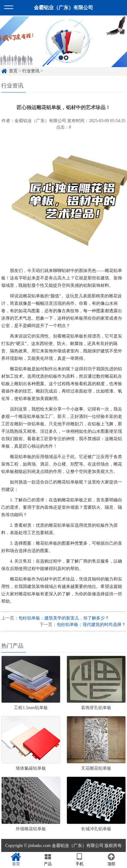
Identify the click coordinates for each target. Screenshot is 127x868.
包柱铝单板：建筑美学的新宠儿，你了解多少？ (64, 618)
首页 (16, 860)
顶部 (111, 860)
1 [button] (61, 65)
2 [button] (66, 65)
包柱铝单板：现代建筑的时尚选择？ (91, 625)
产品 (48, 860)
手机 (79, 860)
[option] (63, 49)
